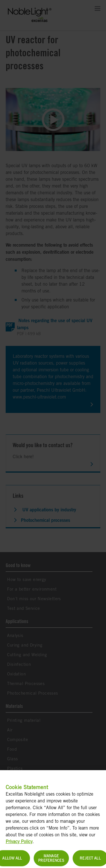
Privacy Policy (19, 846)
